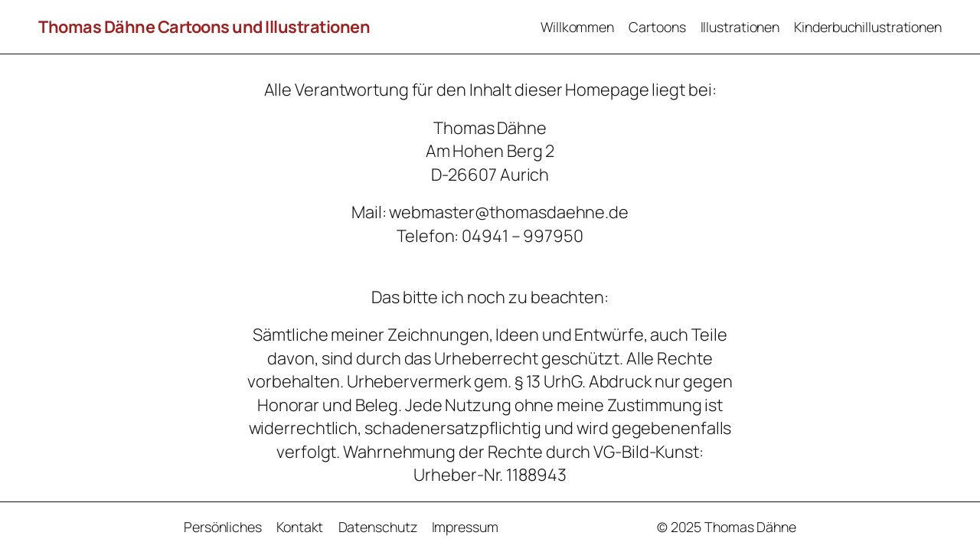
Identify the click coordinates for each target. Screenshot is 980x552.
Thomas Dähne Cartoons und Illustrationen (204, 27)
